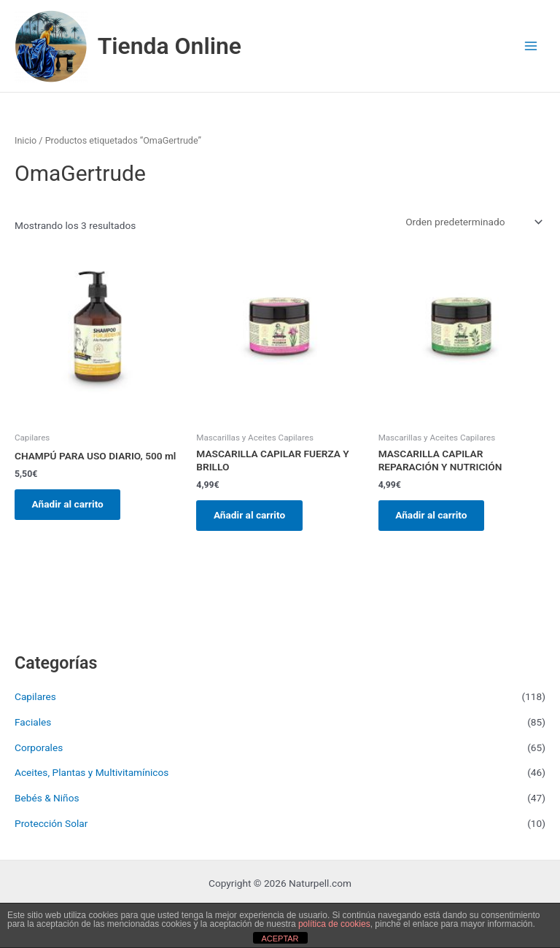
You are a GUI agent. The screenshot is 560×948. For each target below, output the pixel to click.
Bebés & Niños (47, 801)
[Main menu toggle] (531, 46)
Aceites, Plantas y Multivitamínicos (92, 775)
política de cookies (334, 924)
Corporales (39, 750)
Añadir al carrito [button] (71, 505)
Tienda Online (170, 46)
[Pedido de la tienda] (473, 222)
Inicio (26, 140)
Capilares (35, 699)
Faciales (33, 724)
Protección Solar (51, 825)
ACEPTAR (280, 939)
